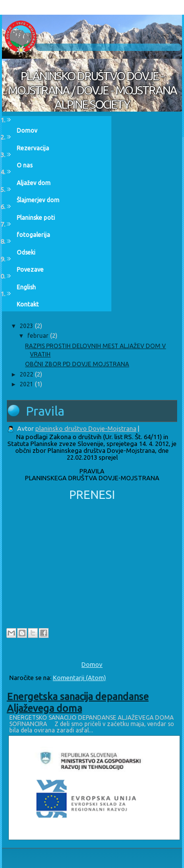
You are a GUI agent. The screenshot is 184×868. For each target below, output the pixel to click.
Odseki (26, 252)
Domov (27, 130)
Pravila (45, 411)
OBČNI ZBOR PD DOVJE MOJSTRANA (77, 364)
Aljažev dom (34, 183)
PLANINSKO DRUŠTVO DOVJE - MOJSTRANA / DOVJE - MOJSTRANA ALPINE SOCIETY (92, 90)
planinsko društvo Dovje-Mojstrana (86, 428)
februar (39, 336)
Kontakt (28, 304)
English (26, 287)
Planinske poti (36, 218)
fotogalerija (33, 235)
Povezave (30, 270)
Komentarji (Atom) (79, 678)
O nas (25, 165)
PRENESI (92, 495)
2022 (27, 374)
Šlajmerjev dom (38, 200)
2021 (27, 384)
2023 (27, 326)
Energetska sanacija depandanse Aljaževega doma (78, 702)
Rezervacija (33, 148)
